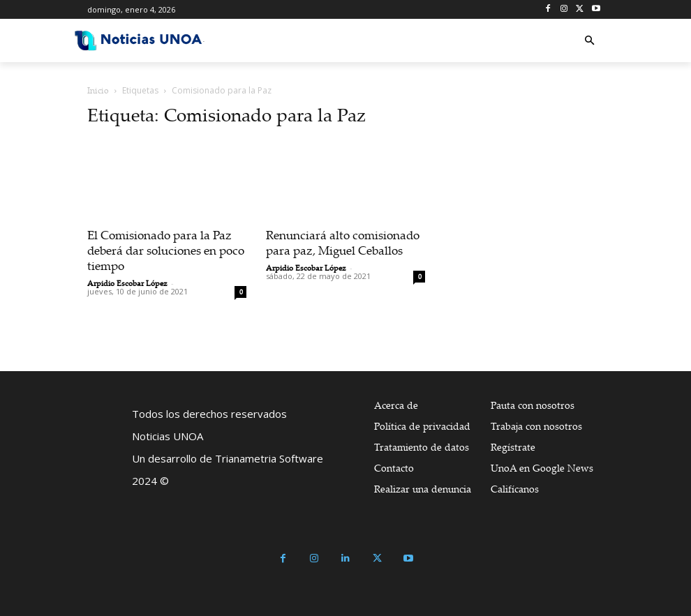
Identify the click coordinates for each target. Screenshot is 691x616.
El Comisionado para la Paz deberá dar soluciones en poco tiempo (166, 250)
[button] (589, 41)
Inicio (98, 90)
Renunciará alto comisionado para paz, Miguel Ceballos (343, 242)
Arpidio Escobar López (127, 283)
